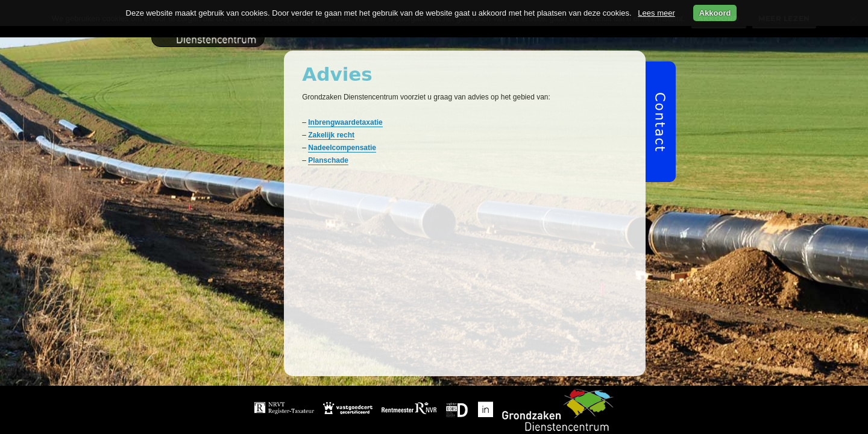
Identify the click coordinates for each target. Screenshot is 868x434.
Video (519, 418)
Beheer (384, 418)
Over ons (474, 418)
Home (382, 402)
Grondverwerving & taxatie (457, 402)
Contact (606, 418)
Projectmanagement (558, 402)
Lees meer (656, 13)
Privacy (561, 418)
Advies (427, 418)
